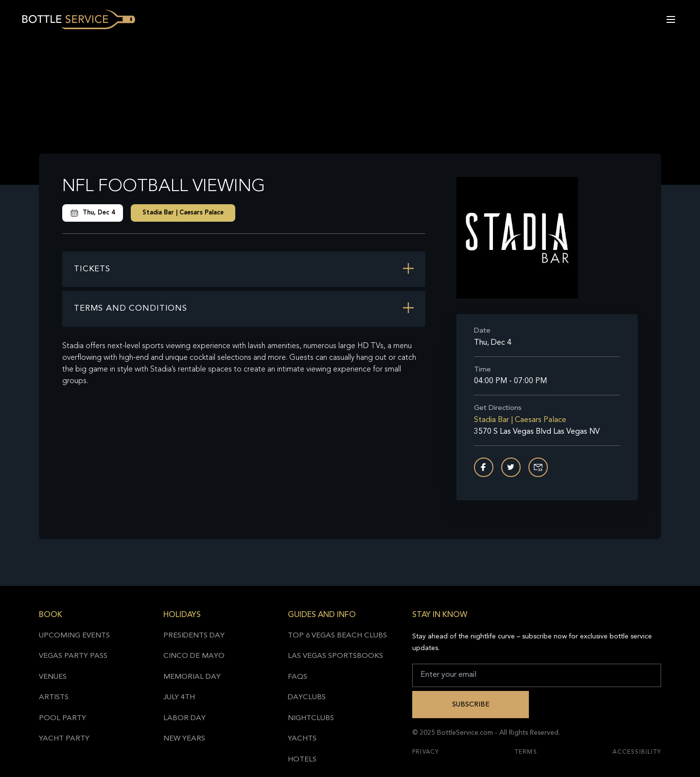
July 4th (179, 698)
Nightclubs (311, 718)
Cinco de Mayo (194, 656)
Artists (54, 698)
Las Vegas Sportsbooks (335, 656)
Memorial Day (192, 677)
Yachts (302, 739)
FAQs (297, 677)
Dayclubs (307, 698)
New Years (184, 739)
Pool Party (62, 718)
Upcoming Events (74, 636)
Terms (526, 752)
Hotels (302, 760)
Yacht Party (64, 739)
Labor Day (184, 718)
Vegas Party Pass (73, 656)
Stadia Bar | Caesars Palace (183, 213)
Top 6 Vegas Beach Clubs (337, 636)
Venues (53, 677)
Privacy (426, 752)
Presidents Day (194, 636)
